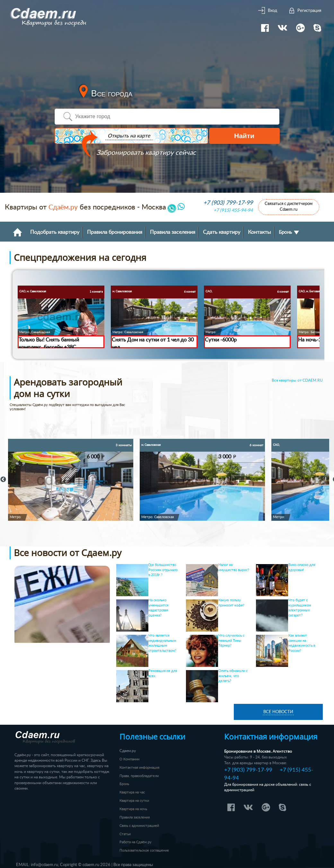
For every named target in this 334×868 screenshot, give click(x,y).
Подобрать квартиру (55, 232)
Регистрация (309, 11)
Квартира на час (132, 792)
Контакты (259, 232)
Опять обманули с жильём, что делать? (233, 676)
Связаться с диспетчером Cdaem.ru (289, 207)
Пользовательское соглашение (144, 850)
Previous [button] (3, 480)
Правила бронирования (115, 232)
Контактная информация (139, 768)
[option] (71, 480)
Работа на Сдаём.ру (136, 842)
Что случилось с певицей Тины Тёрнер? (231, 641)
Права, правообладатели (139, 776)
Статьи (125, 834)
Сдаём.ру (63, 207)
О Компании (129, 759)
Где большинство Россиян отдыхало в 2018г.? (163, 570)
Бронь (289, 232)
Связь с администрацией (139, 826)
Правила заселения (173, 232)
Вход (272, 11)
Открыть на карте (128, 136)
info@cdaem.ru (44, 865)
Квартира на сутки (134, 801)
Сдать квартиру (222, 232)
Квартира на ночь (133, 809)
